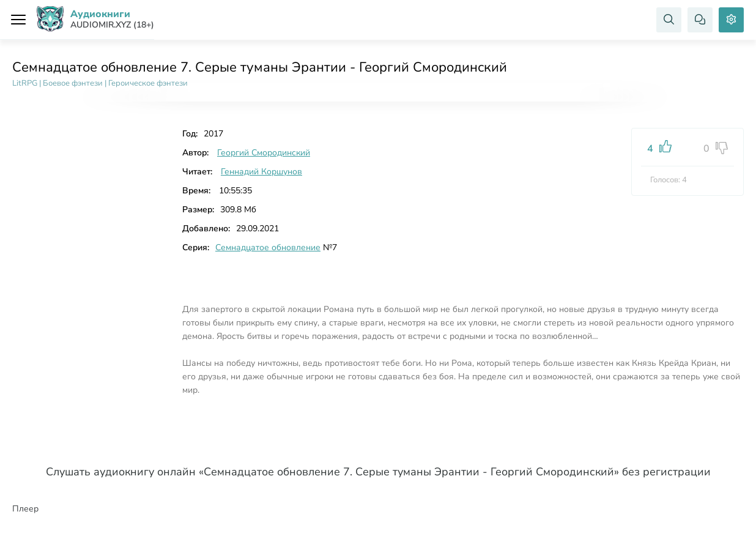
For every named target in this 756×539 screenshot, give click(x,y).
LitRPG (25, 83)
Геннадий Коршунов (261, 172)
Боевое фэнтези (73, 83)
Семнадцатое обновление (268, 247)
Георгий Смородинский (264, 153)
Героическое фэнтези (148, 83)
